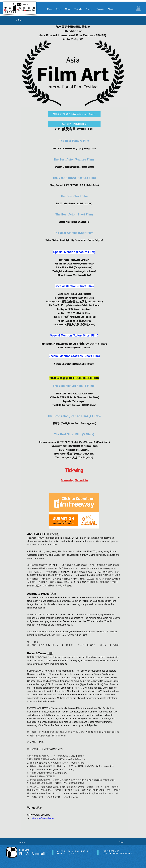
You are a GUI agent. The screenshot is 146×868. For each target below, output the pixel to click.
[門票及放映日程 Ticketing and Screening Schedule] (74, 114)
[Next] (116, 842)
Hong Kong (24, 850)
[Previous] (26, 842)
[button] (68, 9)
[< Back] (25, 20)
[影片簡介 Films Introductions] (74, 124)
